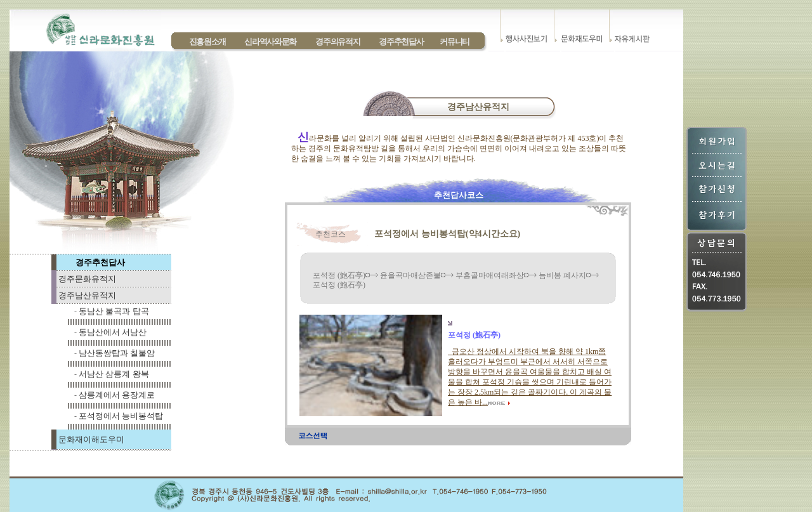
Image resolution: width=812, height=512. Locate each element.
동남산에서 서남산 (113, 332)
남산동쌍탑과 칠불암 (117, 353)
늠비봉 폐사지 (562, 275)
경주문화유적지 (87, 279)
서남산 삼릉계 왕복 (114, 374)
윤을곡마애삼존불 (410, 275)
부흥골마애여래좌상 (490, 275)
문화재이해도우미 (91, 439)
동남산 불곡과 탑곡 (114, 311)
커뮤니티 (455, 42)
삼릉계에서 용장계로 (117, 395)
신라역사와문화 (270, 42)
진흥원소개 (207, 42)
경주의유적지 (337, 42)
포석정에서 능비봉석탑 (121, 416)
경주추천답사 (401, 42)
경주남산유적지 (87, 295)
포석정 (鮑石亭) (339, 275)
